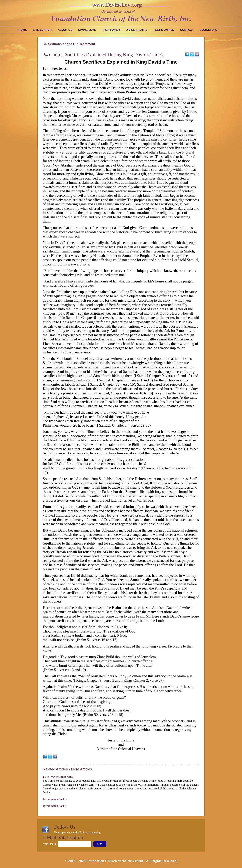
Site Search (42, 30)
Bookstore (209, 30)
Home (23, 30)
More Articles (81, 769)
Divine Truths (136, 30)
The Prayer (111, 30)
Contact (187, 30)
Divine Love (87, 30)
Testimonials (164, 30)
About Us (65, 30)
